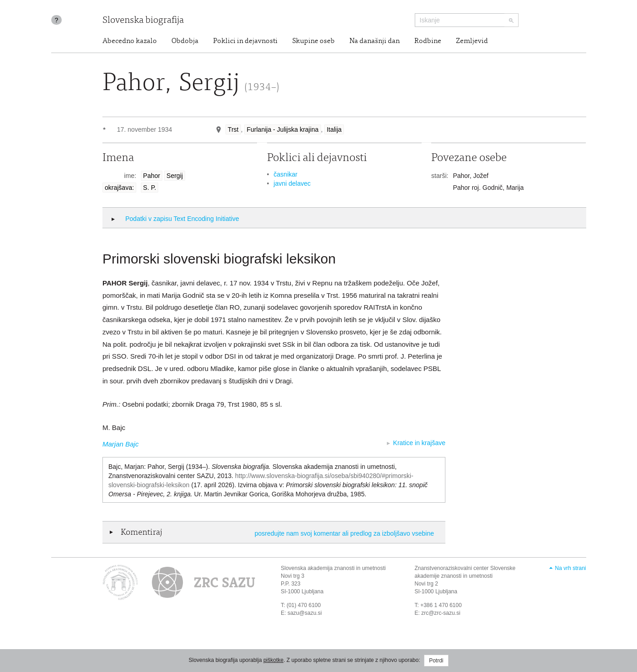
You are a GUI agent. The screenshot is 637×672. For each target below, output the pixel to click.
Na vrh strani (570, 568)
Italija (334, 129)
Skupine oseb (313, 41)
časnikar (285, 174)
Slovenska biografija (143, 21)
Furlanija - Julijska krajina (282, 129)
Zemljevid (472, 41)
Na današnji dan (375, 41)
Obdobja (185, 41)
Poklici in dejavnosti (245, 41)
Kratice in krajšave (419, 443)
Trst (233, 129)
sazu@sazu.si (305, 613)
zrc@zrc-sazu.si (441, 613)
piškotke (273, 660)
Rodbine (428, 41)
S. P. (150, 188)
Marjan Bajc (120, 444)
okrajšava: (119, 188)
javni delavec (292, 183)
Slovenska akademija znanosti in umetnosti (333, 568)
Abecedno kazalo (130, 41)
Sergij (175, 176)
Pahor (152, 176)
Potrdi (436, 661)
